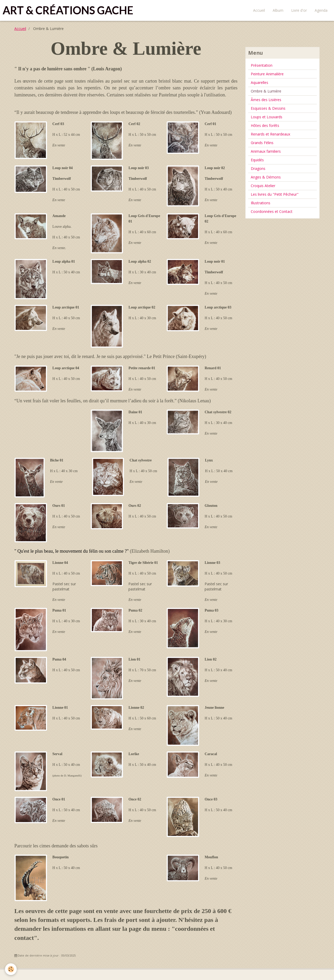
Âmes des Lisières (266, 100)
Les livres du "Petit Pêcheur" (275, 194)
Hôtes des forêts (265, 125)
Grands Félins (262, 143)
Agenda (321, 10)
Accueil (259, 10)
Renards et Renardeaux (270, 134)
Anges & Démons (266, 177)
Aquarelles (260, 82)
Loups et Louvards (267, 117)
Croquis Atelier (263, 186)
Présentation (262, 65)
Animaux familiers (266, 151)
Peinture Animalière (267, 74)
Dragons (258, 168)
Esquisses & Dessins (268, 108)
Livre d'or (299, 10)
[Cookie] (11, 969)
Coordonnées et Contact (272, 211)
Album (278, 10)
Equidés (257, 160)
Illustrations (261, 203)
